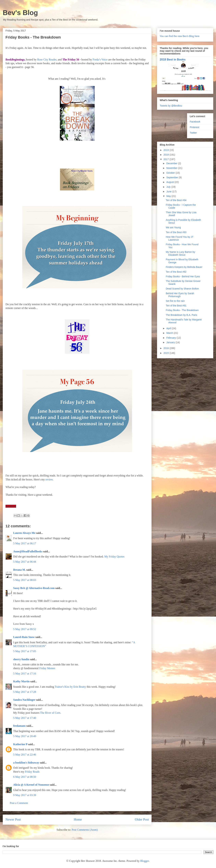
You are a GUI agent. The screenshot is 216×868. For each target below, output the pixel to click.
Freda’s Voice (100, 60)
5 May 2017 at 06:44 (25, 562)
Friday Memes (47, 668)
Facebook (195, 122)
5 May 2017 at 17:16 (25, 674)
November (172, 168)
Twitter (193, 133)
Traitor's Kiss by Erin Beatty (70, 687)
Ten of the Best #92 (176, 272)
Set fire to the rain (175, 301)
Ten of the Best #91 (176, 306)
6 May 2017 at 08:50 (25, 777)
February (171, 338)
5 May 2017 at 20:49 (25, 736)
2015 (167, 353)
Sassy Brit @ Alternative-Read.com (34, 588)
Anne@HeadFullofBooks (28, 551)
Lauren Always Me (24, 533)
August (170, 182)
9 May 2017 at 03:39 (25, 795)
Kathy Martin (21, 681)
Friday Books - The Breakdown (182, 310)
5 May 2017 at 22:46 (25, 755)
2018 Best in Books (173, 59)
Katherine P (20, 744)
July (169, 187)
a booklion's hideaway (26, 763)
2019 (167, 150)
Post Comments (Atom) (85, 830)
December (172, 163)
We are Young (173, 227)
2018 (167, 155)
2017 (167, 159)
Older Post (142, 819)
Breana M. (19, 570)
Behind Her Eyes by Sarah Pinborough (180, 295)
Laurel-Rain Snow (24, 637)
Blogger (145, 861)
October (171, 173)
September (172, 177)
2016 (167, 348)
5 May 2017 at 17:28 (25, 692)
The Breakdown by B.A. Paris (181, 315)
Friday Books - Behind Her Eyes (183, 276)
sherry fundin (21, 659)
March (170, 333)
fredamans (19, 726)
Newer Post (13, 819)
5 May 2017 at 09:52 (25, 629)
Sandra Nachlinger (24, 700)
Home (78, 819)
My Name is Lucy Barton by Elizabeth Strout (180, 253)
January (171, 342)
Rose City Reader (47, 60)
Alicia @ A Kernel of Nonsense (31, 785)
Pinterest (194, 127)
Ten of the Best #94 (176, 200)
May (169, 196)
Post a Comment (19, 803)
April (169, 328)
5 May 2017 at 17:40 (25, 718)
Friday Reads (32, 772)
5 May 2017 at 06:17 (25, 543)
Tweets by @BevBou (171, 106)
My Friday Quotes (114, 557)
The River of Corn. (51, 713)
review (49, 479)
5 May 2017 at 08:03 (25, 580)
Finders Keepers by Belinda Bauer (184, 267)
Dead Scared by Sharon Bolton (182, 289)
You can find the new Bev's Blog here (180, 36)
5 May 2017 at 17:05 (25, 651)
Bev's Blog (20, 13)
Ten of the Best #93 (176, 232)
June (169, 191)
